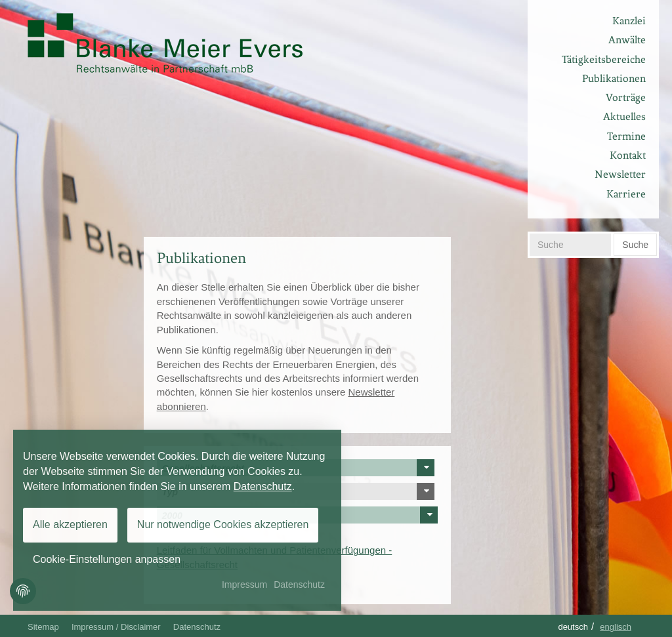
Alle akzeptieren (70, 524)
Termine (626, 136)
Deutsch (573, 627)
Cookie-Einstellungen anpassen (107, 559)
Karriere (626, 194)
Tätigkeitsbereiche (604, 59)
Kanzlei (629, 21)
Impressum (244, 585)
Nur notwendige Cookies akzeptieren (223, 524)
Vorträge (626, 97)
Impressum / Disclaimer (116, 627)
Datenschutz (197, 627)
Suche (635, 245)
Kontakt (628, 155)
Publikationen (614, 78)
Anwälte (627, 40)
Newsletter (620, 174)
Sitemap (43, 627)
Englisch (616, 627)
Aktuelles (624, 116)
